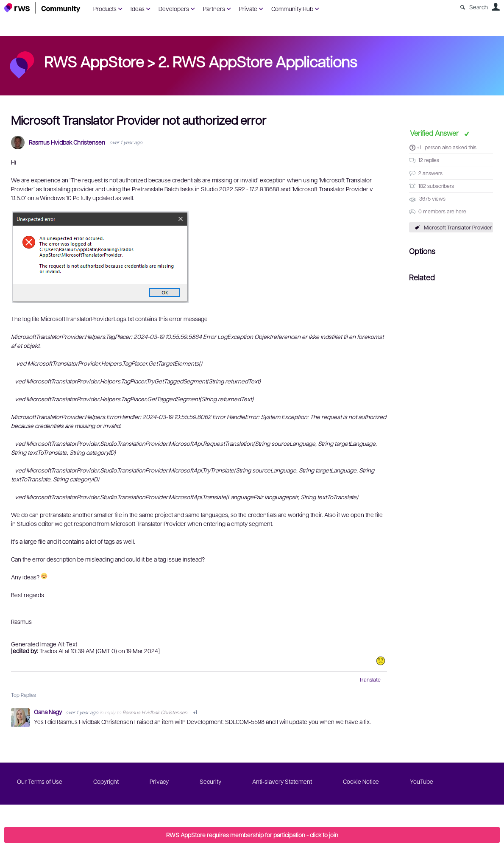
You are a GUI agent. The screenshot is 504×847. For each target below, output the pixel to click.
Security (210, 781)
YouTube (422, 781)
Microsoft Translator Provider (458, 227)
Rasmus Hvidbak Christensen (67, 142)
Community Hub (292, 8)
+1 (419, 147)
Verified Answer (435, 133)
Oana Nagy (49, 712)
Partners (214, 8)
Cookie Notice (361, 781)
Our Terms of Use (40, 781)
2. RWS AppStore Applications (258, 61)
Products (105, 8)
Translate (370, 679)
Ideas (138, 8)
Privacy (159, 781)
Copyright (106, 781)
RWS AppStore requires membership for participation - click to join (252, 835)
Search (479, 7)
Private (248, 8)
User (496, 7)
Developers (174, 8)
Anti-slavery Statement (282, 781)
